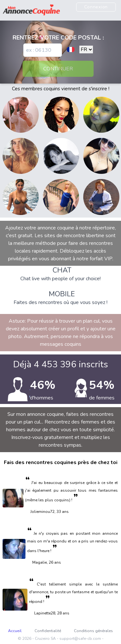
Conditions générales (93, 631)
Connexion (96, 7)
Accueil (15, 631)
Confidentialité (48, 631)
